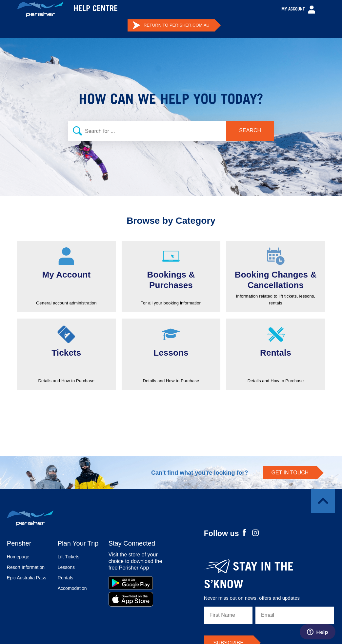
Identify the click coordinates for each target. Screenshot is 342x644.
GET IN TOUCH (290, 473)
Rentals (65, 578)
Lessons (66, 567)
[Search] (171, 131)
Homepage (18, 557)
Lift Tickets (69, 557)
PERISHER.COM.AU (171, 25)
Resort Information (26, 567)
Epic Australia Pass (27, 578)
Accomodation (72, 588)
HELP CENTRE (96, 10)
